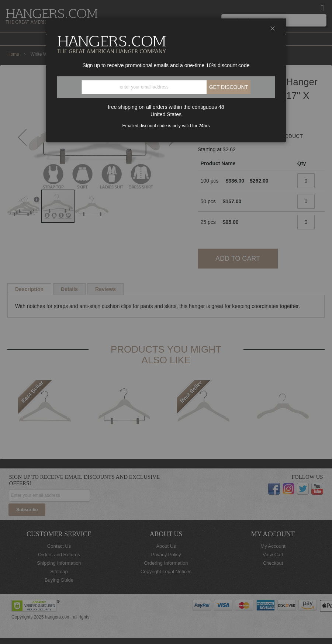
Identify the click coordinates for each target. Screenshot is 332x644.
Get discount (229, 87)
